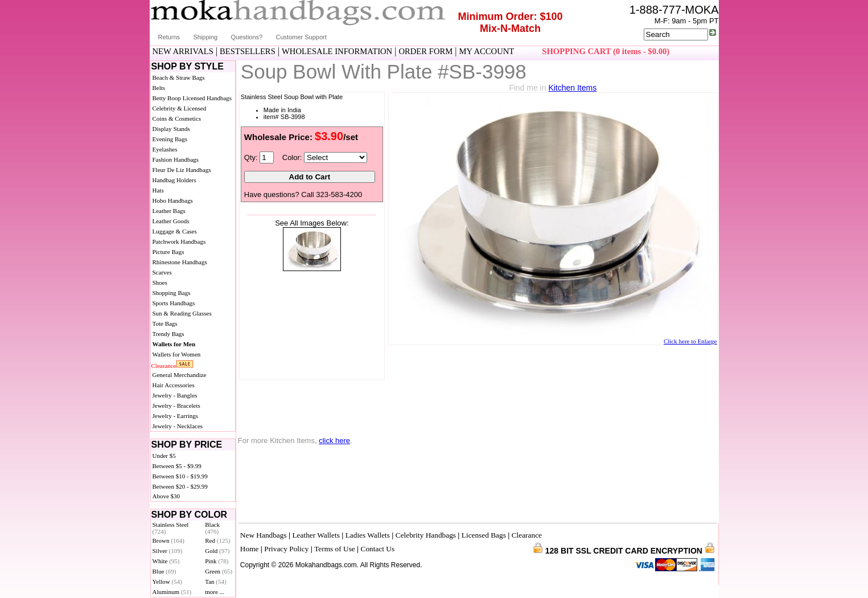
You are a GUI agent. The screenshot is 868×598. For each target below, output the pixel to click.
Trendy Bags (168, 334)
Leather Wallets (316, 535)
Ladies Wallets (368, 535)
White (166, 561)
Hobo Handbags (173, 200)
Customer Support (301, 37)
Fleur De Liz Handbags (182, 170)
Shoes (160, 282)
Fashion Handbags (176, 159)
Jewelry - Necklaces (178, 426)
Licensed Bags (484, 535)
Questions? (247, 37)
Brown (169, 540)
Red (217, 540)
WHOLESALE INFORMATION (337, 51)
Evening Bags (170, 139)
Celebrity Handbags (426, 535)
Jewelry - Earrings (176, 416)
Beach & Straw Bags (179, 77)
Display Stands (171, 129)
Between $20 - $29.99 (180, 486)
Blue (164, 571)
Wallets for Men (174, 344)
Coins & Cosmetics (177, 118)
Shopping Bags (172, 293)
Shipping (205, 37)
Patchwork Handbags (179, 241)
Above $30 (166, 496)
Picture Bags (168, 252)
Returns (169, 37)
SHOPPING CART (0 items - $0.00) (606, 51)
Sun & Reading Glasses (182, 313)
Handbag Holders (174, 180)
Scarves (162, 272)
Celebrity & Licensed (180, 108)
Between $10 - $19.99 (180, 476)
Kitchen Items (572, 88)
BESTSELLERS (248, 51)
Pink (217, 561)
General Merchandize (180, 375)
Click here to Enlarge (690, 341)
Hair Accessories (174, 385)
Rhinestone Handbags (180, 262)
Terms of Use (335, 549)
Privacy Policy (286, 549)
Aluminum (172, 592)
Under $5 (164, 456)
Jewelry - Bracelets (176, 406)
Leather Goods (171, 221)
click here (334, 441)
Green (219, 571)
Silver (168, 551)
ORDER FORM (425, 51)
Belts (159, 88)
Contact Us (378, 549)
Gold (217, 551)
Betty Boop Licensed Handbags (192, 98)
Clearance (164, 366)
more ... (215, 592)
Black (212, 528)
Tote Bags (165, 323)
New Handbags (264, 535)
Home (250, 549)
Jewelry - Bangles (175, 395)
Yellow (167, 581)
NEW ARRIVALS (183, 51)
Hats (158, 190)
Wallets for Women (177, 354)
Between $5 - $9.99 (177, 466)
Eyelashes (165, 149)
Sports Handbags (174, 303)
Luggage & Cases (175, 231)
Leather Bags (169, 211)
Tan (215, 581)
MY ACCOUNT (486, 51)
